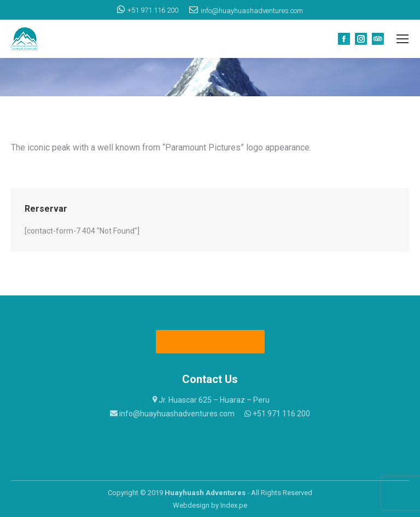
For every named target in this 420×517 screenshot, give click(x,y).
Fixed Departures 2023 (211, 342)
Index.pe (234, 505)
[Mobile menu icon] (402, 39)
